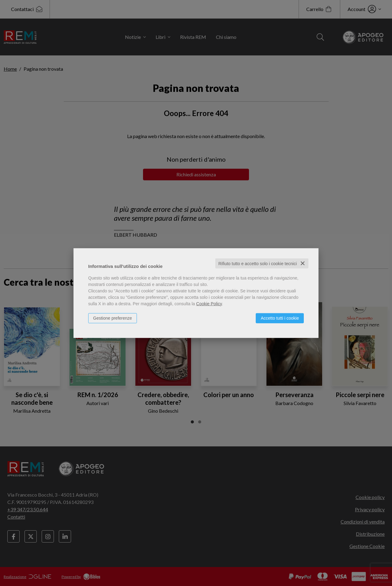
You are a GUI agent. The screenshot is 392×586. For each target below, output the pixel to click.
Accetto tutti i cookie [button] (280, 318)
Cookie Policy (209, 303)
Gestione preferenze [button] (113, 318)
